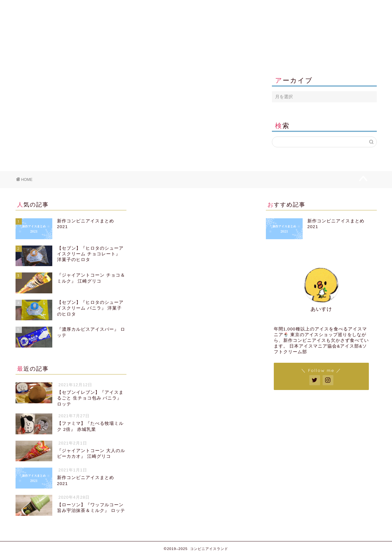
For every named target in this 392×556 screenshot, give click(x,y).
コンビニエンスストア (130, 8)
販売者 (207, 8)
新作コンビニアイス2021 (54, 8)
